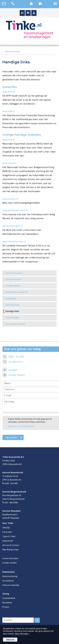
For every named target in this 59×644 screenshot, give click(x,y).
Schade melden (17, 375)
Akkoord (10, 640)
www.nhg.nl (8, 140)
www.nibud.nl (9, 163)
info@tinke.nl (16, 362)
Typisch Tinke (9, 536)
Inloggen (13, 370)
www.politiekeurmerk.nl (15, 210)
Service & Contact (13, 52)
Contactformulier (10, 558)
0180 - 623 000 (16, 357)
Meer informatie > (22, 634)
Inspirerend (8, 541)
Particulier (7, 532)
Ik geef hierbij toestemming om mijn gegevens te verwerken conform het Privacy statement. (30, 420)
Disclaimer (7, 602)
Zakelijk (6, 527)
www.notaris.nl (10, 199)
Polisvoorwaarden (11, 585)
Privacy (6, 607)
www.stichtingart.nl (13, 226)
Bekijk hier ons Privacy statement (21, 426)
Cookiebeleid (9, 598)
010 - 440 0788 (11, 502)
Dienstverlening (10, 576)
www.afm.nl (9, 92)
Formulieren (8, 581)
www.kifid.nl (9, 111)
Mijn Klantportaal (10, 550)
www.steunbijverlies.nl (14, 241)
